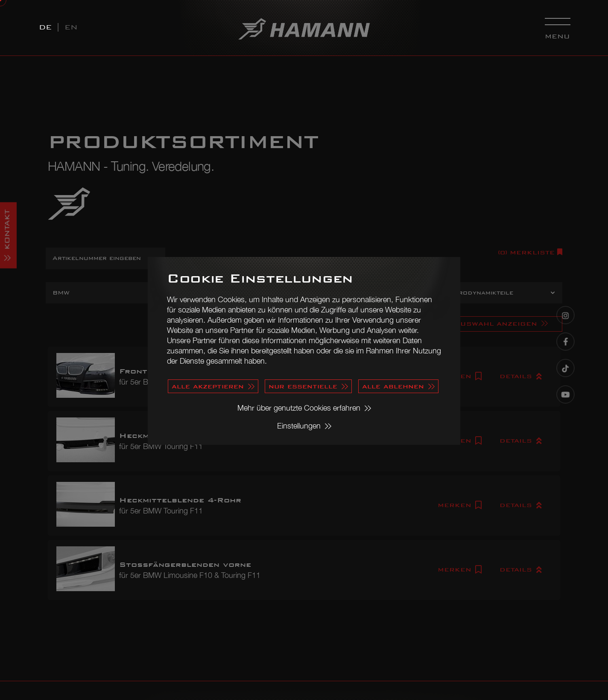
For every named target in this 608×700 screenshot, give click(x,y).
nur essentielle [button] (303, 386)
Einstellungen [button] (299, 426)
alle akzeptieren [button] (208, 386)
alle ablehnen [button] (393, 386)
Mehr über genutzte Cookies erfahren (299, 408)
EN (71, 27)
